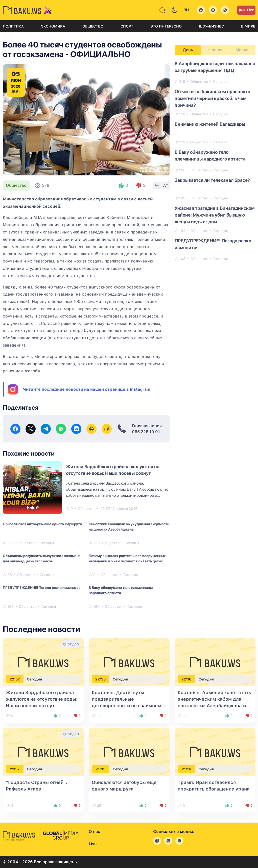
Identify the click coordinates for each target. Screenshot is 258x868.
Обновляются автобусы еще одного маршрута (42, 524)
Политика (13, 26)
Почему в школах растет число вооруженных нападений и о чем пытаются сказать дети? (127, 558)
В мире (248, 26)
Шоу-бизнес (211, 26)
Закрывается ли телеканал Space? (212, 180)
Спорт (127, 26)
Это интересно (166, 26)
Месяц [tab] (242, 50)
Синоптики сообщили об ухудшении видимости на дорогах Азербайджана (129, 527)
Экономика (53, 26)
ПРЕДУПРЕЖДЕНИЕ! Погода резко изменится (42, 588)
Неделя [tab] (215, 50)
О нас (94, 832)
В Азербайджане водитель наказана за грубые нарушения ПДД (215, 67)
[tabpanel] (215, 161)
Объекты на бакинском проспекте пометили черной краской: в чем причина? (212, 98)
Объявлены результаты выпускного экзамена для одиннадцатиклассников (42, 558)
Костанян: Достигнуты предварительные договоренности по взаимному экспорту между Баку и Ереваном (128, 706)
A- (157, 185)
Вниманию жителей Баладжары (210, 124)
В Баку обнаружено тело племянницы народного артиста (121, 590)
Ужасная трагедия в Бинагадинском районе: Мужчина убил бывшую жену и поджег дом (215, 215)
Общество (93, 26)
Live (246, 10)
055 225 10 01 (146, 432)
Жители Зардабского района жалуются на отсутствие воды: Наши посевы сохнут (42, 699)
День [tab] (188, 50)
